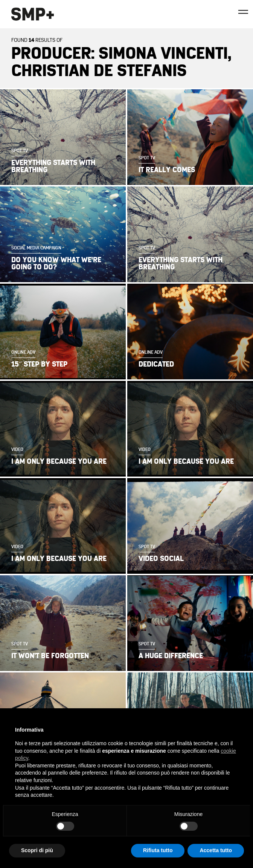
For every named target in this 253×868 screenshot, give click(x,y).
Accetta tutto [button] (216, 850)
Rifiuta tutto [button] (158, 850)
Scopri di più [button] (37, 850)
